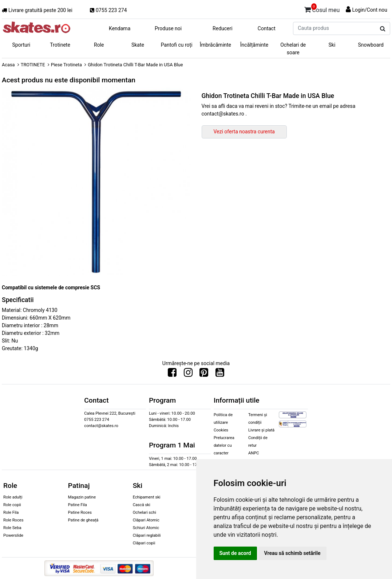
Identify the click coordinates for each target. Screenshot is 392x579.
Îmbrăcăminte (215, 45)
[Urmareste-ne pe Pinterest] (204, 374)
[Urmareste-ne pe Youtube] (220, 374)
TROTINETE (33, 65)
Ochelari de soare (293, 49)
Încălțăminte (254, 45)
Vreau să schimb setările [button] (292, 553)
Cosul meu (322, 9)
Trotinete (60, 45)
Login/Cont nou (370, 10)
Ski (332, 45)
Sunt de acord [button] (235, 553)
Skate (138, 45)
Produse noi (168, 28)
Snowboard (371, 45)
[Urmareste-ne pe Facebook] (172, 374)
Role (99, 45)
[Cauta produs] (383, 29)
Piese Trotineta (66, 65)
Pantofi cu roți (177, 45)
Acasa (8, 65)
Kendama (120, 28)
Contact (267, 28)
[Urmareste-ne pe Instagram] (188, 374)
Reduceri (223, 28)
